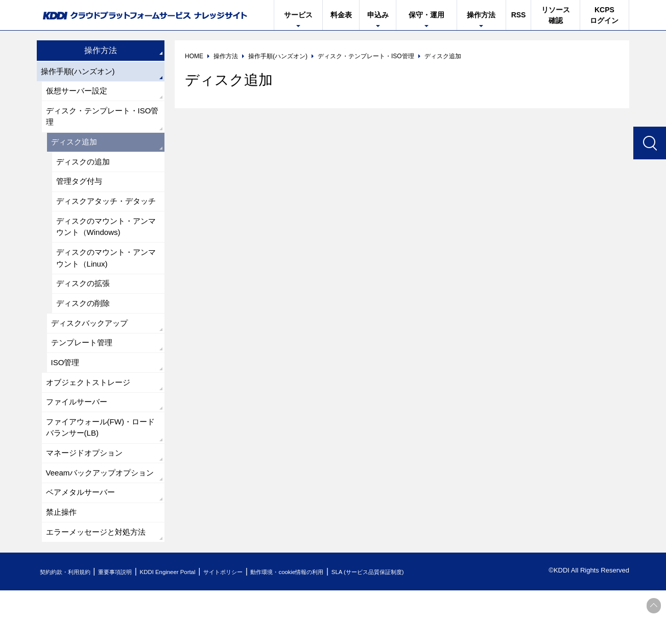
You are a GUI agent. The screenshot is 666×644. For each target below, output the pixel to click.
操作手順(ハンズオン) (80, 72)
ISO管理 (66, 393)
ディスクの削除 (85, 330)
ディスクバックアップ (92, 351)
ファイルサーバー (79, 435)
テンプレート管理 (84, 372)
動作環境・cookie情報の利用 (335, 625)
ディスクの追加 (85, 168)
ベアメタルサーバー (83, 543)
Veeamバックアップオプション (100, 516)
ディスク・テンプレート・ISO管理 (102, 120)
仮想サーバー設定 (79, 93)
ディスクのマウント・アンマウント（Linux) (105, 282)
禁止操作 (62, 564)
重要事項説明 (131, 625)
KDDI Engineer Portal (193, 625)
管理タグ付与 (81, 189)
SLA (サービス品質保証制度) (430, 625)
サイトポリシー (258, 625)
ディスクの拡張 (85, 309)
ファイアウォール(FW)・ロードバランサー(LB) (100, 462)
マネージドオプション (87, 489)
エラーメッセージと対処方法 (99, 585)
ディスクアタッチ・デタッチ (105, 216)
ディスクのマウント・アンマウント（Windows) (105, 249)
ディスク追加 (76, 147)
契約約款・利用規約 (71, 625)
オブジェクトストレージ (91, 414)
